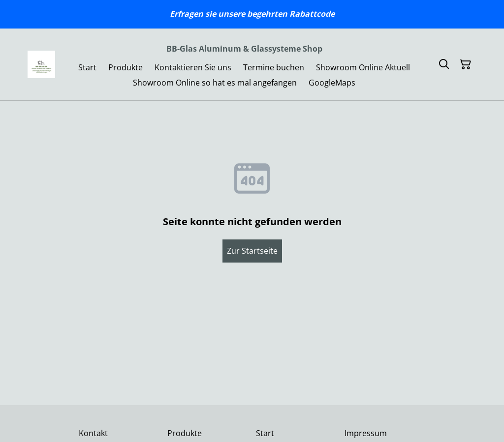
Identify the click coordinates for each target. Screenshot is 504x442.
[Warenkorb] (466, 64)
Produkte (185, 433)
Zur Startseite (252, 251)
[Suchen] (444, 64)
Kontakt (93, 433)
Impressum (366, 433)
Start (265, 433)
